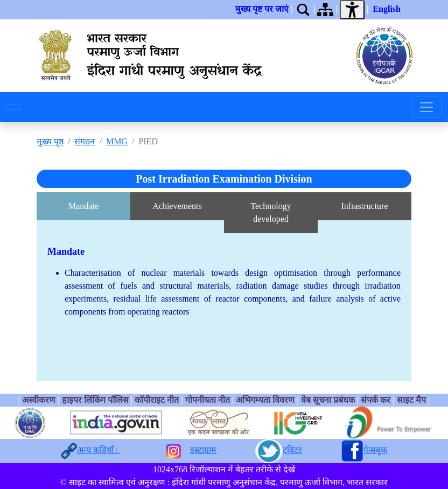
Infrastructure (364, 206)
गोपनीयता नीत (208, 400)
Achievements (177, 206)
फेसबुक (375, 450)
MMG (117, 141)
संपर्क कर (376, 400)
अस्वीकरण (39, 400)
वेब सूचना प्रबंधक (328, 400)
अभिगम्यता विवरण (265, 400)
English (387, 9)
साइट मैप (411, 400)
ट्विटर (292, 450)
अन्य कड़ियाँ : (99, 450)
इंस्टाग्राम (203, 450)
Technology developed (271, 212)
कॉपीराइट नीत (157, 400)
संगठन (85, 141)
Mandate (83, 206)
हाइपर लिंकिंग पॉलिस (96, 400)
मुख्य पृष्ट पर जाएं (262, 9)
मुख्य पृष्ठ (50, 141)
